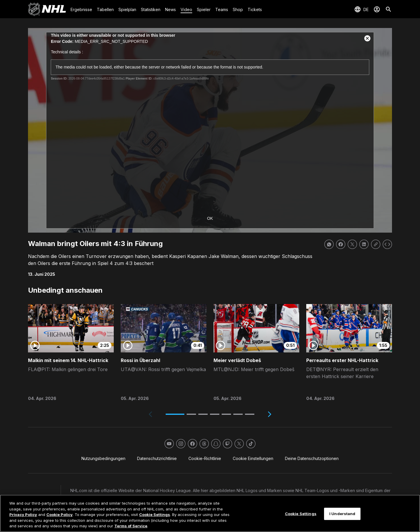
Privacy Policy (23, 515)
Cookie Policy (60, 515)
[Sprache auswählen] (361, 9)
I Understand (342, 514)
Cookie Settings (155, 515)
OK (210, 218)
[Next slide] (269, 414)
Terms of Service (131, 526)
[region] (210, 513)
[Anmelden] (377, 9)
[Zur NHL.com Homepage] (47, 9)
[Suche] (388, 9)
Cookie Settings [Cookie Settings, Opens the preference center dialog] (301, 514)
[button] (175, 414)
